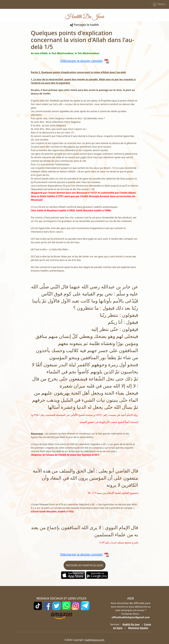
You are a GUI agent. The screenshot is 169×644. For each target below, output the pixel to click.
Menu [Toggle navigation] (159, 4)
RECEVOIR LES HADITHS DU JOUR (84, 565)
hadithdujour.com (95, 640)
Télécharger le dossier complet (81, 61)
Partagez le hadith (84, 25)
